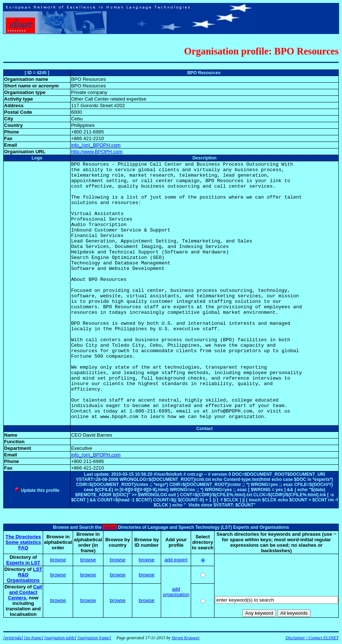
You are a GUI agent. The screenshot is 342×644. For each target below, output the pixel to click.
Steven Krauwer (186, 638)
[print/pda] (13, 638)
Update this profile (37, 490)
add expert (176, 560)
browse (58, 560)
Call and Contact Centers (25, 592)
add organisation (176, 592)
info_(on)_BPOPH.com (96, 145)
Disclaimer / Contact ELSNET (312, 638)
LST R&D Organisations (25, 575)
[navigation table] (60, 638)
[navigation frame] (94, 638)
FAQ (23, 548)
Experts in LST (23, 563)
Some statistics (23, 542)
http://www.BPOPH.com (97, 152)
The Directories (23, 537)
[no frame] (34, 638)
